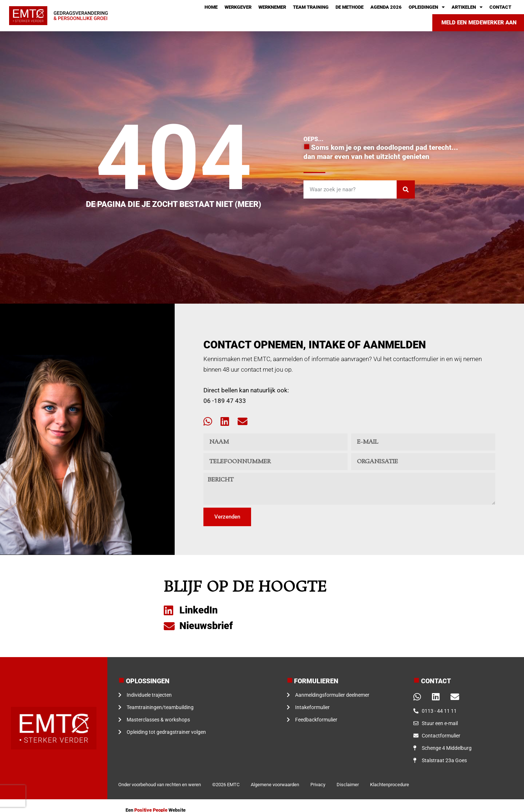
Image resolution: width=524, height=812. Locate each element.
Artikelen (467, 7)
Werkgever (238, 7)
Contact (500, 7)
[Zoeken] (406, 189)
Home (211, 7)
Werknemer (272, 7)
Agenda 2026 (386, 7)
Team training (311, 7)
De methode (350, 7)
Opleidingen (427, 7)
